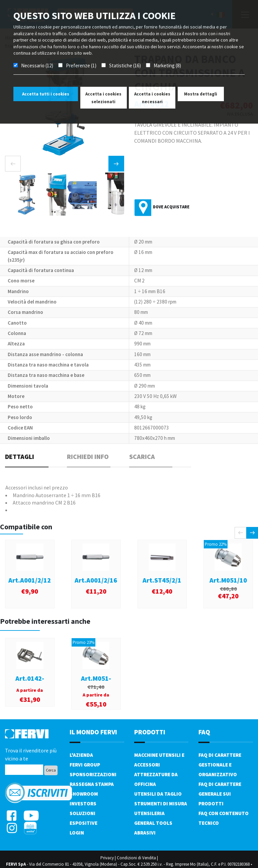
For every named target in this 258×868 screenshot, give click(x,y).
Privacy (107, 858)
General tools (153, 823)
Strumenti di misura (161, 804)
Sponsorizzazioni (93, 774)
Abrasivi (145, 833)
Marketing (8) (167, 65)
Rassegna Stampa (92, 784)
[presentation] (13, 164)
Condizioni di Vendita (136, 858)
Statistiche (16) (125, 65)
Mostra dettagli (201, 94)
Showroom (84, 794)
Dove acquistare (171, 207)
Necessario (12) (37, 65)
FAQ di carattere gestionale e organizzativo (220, 765)
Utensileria (149, 813)
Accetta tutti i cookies (46, 94)
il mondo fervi (93, 732)
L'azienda (81, 755)
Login (77, 833)
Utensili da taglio (158, 794)
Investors (83, 804)
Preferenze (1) (81, 65)
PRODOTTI (150, 732)
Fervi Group (85, 765)
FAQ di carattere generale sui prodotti (220, 794)
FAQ (204, 732)
